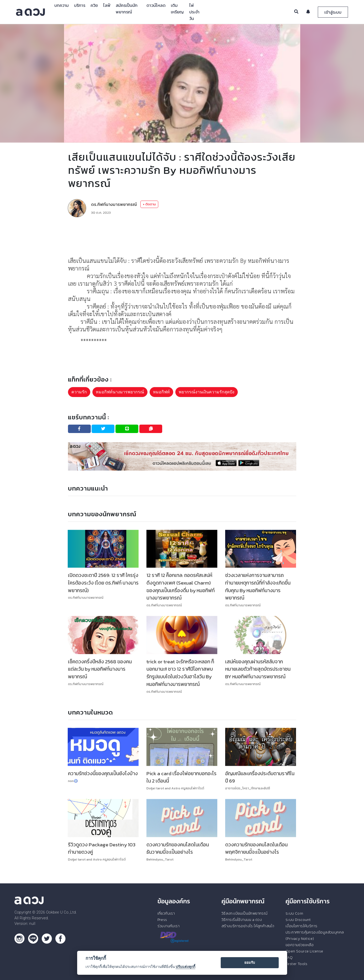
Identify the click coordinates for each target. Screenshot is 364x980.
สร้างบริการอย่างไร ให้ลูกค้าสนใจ (248, 926)
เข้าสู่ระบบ (333, 12)
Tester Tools (297, 964)
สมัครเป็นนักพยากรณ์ (127, 9)
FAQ (289, 957)
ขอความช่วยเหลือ (300, 945)
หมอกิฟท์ (161, 392)
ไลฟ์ (107, 5)
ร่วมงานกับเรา (168, 926)
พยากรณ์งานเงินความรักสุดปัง (207, 392)
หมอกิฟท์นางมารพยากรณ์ (120, 392)
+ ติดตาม (149, 204)
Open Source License (304, 951)
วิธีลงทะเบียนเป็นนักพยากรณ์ (244, 913)
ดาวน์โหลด (156, 5)
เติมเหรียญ (177, 9)
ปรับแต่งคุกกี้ (185, 967)
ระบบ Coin (294, 913)
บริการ (80, 5)
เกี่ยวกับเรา (166, 913)
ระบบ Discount (298, 920)
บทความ (62, 5)
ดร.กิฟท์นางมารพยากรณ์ (114, 204)
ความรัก (79, 392)
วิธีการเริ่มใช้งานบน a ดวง (242, 920)
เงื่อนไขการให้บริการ (301, 926)
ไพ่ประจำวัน (194, 12)
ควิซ (94, 5)
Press (162, 920)
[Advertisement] (182, 237)
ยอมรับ (250, 963)
